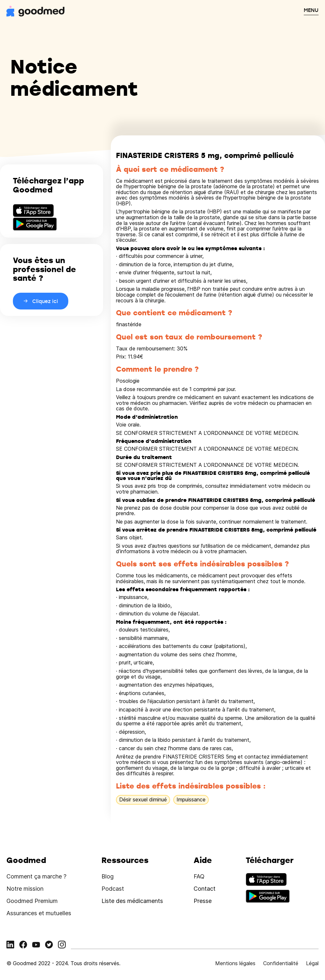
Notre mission (25, 889)
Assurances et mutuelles (39, 913)
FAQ (199, 876)
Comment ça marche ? (36, 876)
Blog (108, 876)
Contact (205, 889)
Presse (203, 901)
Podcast (113, 889)
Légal (312, 963)
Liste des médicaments (132, 901)
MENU (311, 10)
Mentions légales (235, 963)
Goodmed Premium (32, 901)
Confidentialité (281, 963)
